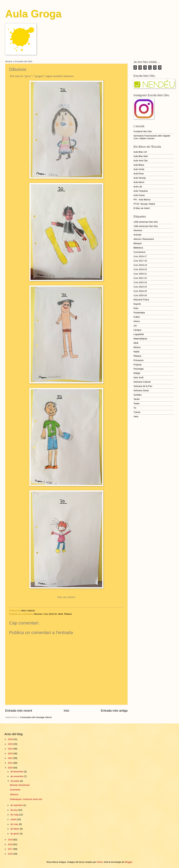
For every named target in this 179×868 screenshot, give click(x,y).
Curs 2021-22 (140, 278)
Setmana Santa (141, 390)
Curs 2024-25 (140, 291)
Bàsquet (138, 243)
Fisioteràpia (139, 313)
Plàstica (68, 614)
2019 (11, 840)
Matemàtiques (140, 339)
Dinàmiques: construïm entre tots (26, 799)
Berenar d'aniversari (20, 785)
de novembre (17, 776)
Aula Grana (139, 195)
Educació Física (141, 300)
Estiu (136, 308)
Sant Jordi (138, 377)
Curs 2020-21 (140, 274)
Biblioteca (138, 248)
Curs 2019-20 (50, 614)
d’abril (14, 819)
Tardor (137, 399)
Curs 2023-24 (140, 287)
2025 (11, 744)
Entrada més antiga (114, 711)
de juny (14, 810)
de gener (15, 834)
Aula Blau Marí (141, 156)
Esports (137, 304)
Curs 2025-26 (140, 295)
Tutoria (137, 412)
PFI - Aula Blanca (142, 200)
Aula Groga (33, 14)
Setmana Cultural (142, 382)
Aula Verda (139, 169)
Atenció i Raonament (144, 239)
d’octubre (15, 781)
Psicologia (139, 369)
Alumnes (38, 614)
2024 (11, 749)
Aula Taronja (140, 178)
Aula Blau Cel (140, 152)
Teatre (137, 404)
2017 (11, 849)
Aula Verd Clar (141, 161)
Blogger (128, 862)
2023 (11, 753)
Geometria (15, 790)
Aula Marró (139, 182)
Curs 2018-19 (140, 265)
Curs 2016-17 (140, 256)
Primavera (139, 360)
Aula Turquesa (141, 191)
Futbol (137, 317)
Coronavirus (139, 252)
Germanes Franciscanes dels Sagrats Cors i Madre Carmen (152, 137)
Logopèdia (139, 334)
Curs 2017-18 (140, 261)
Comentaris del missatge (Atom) (36, 717)
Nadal (136, 352)
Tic (135, 408)
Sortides (138, 395)
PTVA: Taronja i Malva (144, 204)
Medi (60, 614)
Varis (136, 417)
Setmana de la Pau (143, 386)
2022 (11, 758)
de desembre (17, 772)
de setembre (17, 805)
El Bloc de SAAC (142, 208)
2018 (11, 844)
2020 (11, 768)
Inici (66, 711)
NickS (100, 862)
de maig (15, 815)
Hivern (137, 321)
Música (137, 347)
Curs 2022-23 (140, 282)
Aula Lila (138, 187)
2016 (11, 854)
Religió (137, 373)
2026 (11, 739)
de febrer (15, 829)
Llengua (137, 330)
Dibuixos (14, 794)
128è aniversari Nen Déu (146, 226)
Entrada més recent (19, 711)
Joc (135, 326)
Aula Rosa (139, 174)
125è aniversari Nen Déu (146, 222)
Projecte (138, 365)
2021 (11, 763)
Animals (137, 235)
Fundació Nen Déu (143, 131)
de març (15, 824)
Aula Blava (139, 165)
